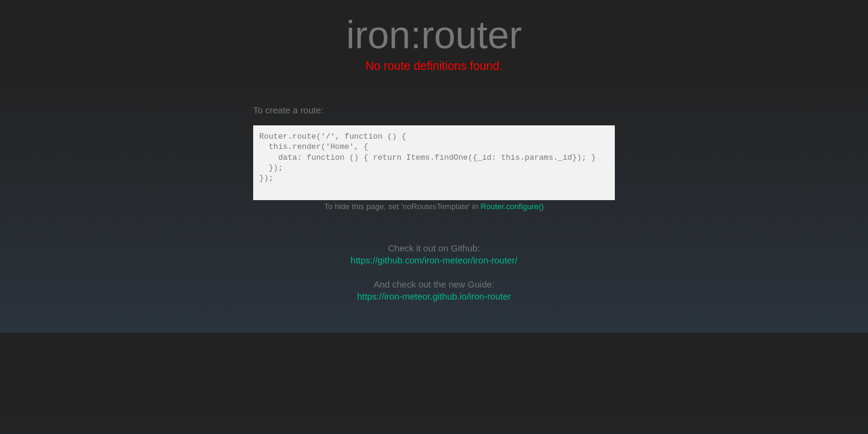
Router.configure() (512, 206)
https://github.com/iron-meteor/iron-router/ (434, 260)
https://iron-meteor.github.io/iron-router (434, 296)
